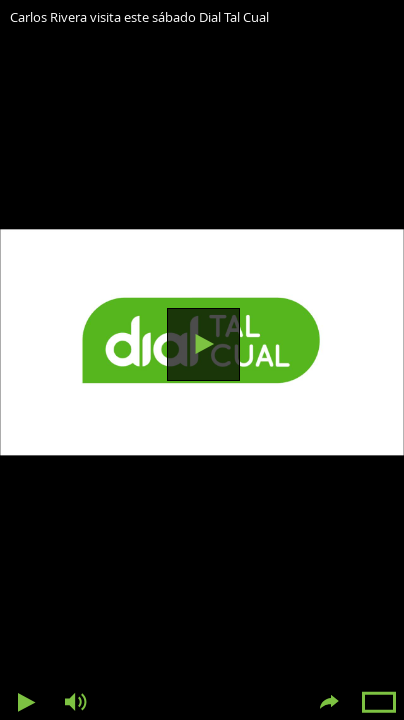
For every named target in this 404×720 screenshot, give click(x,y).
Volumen (75, 702)
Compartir (329, 702)
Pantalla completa (379, 702)
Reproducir (203, 344)
